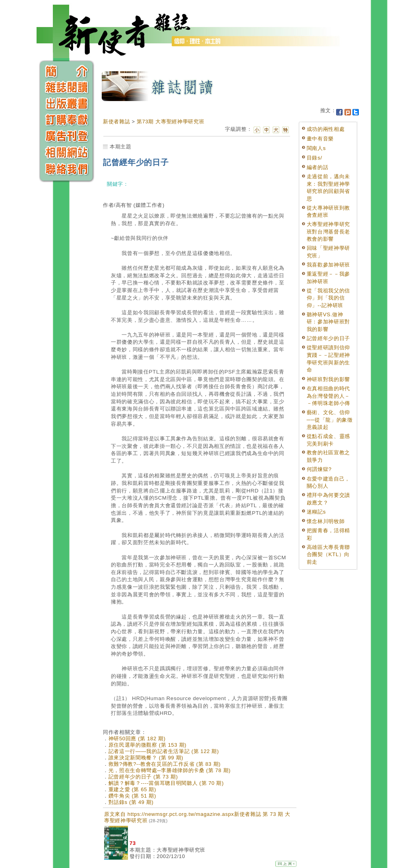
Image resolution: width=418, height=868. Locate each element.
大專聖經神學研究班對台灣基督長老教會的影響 (328, 232)
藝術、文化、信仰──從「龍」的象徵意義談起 (330, 420)
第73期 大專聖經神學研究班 (170, 122)
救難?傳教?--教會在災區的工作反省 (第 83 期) (165, 764)
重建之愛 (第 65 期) (132, 789)
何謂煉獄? (319, 469)
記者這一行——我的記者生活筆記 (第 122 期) (164, 751)
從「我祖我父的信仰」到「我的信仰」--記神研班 (328, 298)
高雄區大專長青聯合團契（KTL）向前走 (328, 555)
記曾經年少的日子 (328, 338)
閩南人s (316, 148)
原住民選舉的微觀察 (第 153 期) (148, 745)
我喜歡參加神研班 (328, 265)
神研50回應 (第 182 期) (137, 739)
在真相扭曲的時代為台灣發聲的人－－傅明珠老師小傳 (328, 396)
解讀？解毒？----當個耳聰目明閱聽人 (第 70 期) (166, 783)
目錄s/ (314, 158)
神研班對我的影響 (328, 379)
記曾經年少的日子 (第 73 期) (143, 777)
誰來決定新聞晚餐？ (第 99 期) (146, 758)
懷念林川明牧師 (326, 521)
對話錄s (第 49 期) (131, 802)
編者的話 (318, 167)
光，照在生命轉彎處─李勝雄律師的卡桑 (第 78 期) (170, 770)
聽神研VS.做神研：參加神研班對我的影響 (328, 322)
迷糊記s (316, 512)
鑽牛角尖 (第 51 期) (132, 796)
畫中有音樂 (320, 139)
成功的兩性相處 (326, 129)
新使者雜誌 (116, 122)
